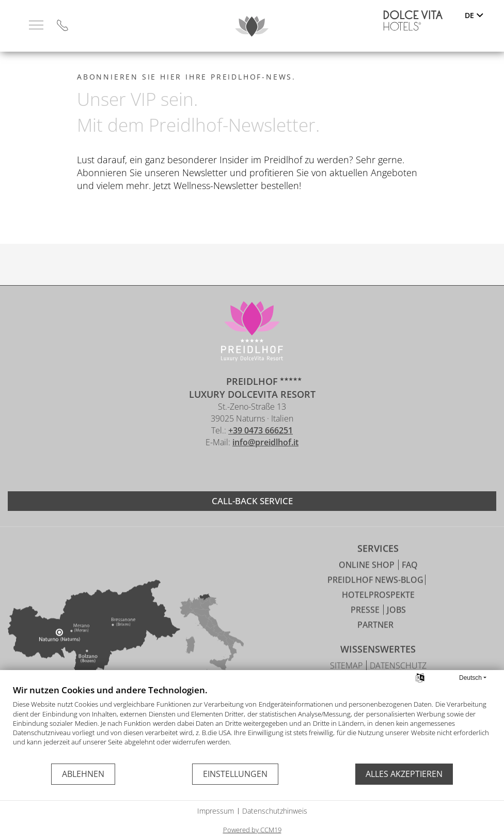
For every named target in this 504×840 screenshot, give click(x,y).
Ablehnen (83, 774)
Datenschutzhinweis (275, 811)
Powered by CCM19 (252, 830)
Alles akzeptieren (404, 774)
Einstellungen (235, 774)
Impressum (216, 811)
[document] (252, 723)
